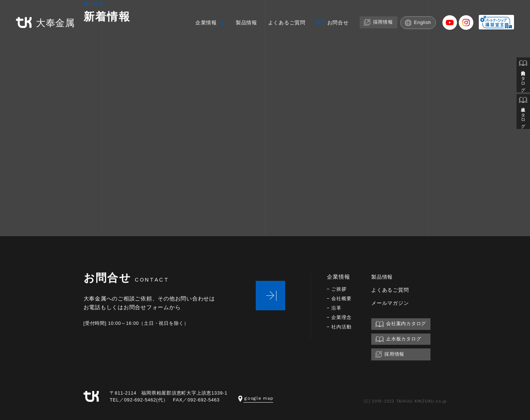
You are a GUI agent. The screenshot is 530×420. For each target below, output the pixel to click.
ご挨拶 (339, 289)
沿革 (337, 308)
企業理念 (342, 317)
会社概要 (342, 298)
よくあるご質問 (287, 17)
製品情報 (245, 17)
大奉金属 (42, 18)
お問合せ (340, 17)
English (423, 17)
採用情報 (382, 17)
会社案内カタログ (523, 76)
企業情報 (203, 17)
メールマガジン (393, 303)
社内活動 (342, 327)
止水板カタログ (523, 113)
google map (256, 398)
